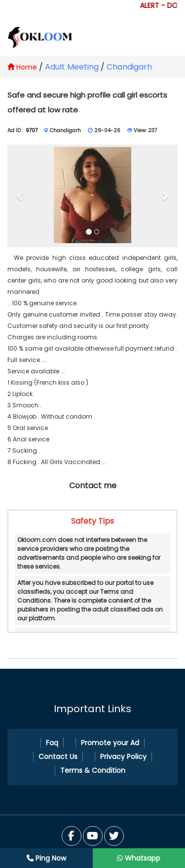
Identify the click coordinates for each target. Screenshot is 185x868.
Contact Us (58, 757)
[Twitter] (93, 836)
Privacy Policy (123, 757)
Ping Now (46, 858)
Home (22, 67)
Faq (52, 743)
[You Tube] (114, 836)
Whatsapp (139, 858)
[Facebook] (72, 836)
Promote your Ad (110, 743)
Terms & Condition (93, 770)
